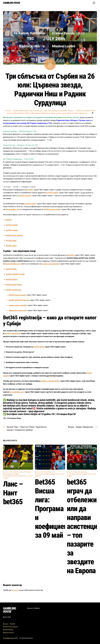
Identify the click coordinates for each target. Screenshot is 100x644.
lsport (8, 111)
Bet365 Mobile (8, 630)
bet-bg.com (80, 111)
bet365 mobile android (32, 113)
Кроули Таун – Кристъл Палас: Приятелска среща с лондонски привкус (27, 428)
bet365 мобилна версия (19, 300)
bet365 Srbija (11, 269)
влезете (15, 590)
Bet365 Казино (8, 633)
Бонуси (6, 624)
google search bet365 (64, 113)
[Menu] (94, 3)
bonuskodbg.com (13, 209)
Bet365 (13, 624)
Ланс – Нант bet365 (13, 493)
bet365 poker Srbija (14, 285)
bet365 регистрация (48, 113)
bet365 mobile (24, 111)
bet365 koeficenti (18, 113)
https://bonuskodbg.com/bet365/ (55, 111)
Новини (71, 111)
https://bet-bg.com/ (36, 111)
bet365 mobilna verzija (15, 274)
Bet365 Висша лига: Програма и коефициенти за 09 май (54, 509)
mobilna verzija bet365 (50, 381)
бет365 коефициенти (80, 113)
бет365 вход (11, 241)
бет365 (30, 476)
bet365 (16, 111)
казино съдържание (50, 264)
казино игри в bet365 (18, 305)
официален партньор (18, 310)
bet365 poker (30, 204)
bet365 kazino (12, 279)
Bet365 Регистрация (10, 627)
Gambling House (9, 638)
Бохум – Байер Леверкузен (81, 427)
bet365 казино (25, 196)
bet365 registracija (13, 290)
